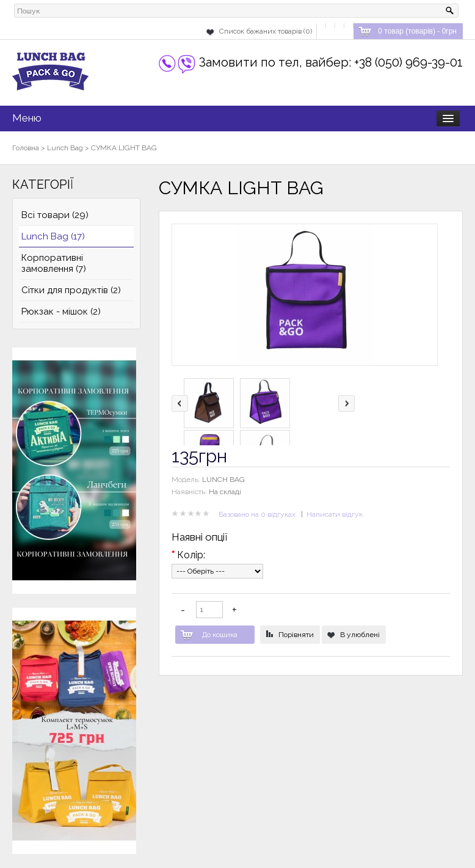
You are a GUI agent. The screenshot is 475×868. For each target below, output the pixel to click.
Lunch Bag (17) (53, 236)
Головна (26, 148)
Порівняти (296, 635)
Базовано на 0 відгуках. (258, 514)
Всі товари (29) (55, 215)
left (180, 403)
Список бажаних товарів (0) (266, 31)
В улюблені (360, 635)
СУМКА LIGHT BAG (124, 148)
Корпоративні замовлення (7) (54, 263)
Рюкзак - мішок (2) (61, 312)
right (346, 403)
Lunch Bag (65, 148)
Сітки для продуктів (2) (71, 290)
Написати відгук (335, 514)
